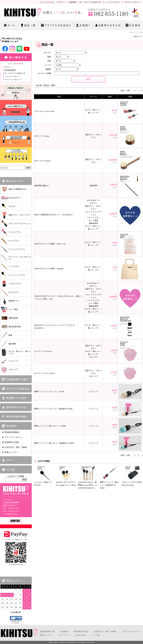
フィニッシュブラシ (17, 275)
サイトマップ (64, 635)
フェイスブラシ (15, 232)
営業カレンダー (11, 452)
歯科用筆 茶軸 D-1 (42, 186)
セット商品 (13, 309)
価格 (53, 85)
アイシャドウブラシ (17, 249)
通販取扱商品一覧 (47, 631)
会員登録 (73, 2)
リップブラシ (14, 266)
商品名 (46, 85)
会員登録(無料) (10, 70)
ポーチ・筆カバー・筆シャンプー (20, 352)
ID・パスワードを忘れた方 (90, 2)
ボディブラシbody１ (43, 161)
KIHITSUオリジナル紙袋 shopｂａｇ (50, 244)
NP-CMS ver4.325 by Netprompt (16, 622)
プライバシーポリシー (133, 2)
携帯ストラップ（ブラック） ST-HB (49, 392)
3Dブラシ (13, 206)
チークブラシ (14, 241)
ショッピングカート (112, 2)
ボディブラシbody (42, 136)
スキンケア (13, 370)
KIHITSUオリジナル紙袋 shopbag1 (49, 268)
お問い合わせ (81, 635)
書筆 (10, 335)
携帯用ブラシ (14, 301)
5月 (19, 612)
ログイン (62, 2)
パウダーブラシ (15, 284)
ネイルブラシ (14, 292)
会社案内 (64, 631)
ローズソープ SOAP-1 (43, 351)
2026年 (14, 612)
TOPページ (138, 36)
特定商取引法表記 (12, 442)
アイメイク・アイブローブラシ (20, 258)
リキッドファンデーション (20, 224)
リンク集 (96, 635)
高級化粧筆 (13, 318)
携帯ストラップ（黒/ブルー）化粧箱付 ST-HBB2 (54, 443)
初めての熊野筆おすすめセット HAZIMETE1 (53, 215)
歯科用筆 (12, 344)
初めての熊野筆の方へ (18, 189)
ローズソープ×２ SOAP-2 (45, 373)
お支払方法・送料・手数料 (16, 447)
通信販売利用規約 (12, 432)
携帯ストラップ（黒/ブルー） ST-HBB (50, 426)
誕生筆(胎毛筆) (15, 327)
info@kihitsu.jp (10, 514)
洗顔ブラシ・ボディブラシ (20, 215)
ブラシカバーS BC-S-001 (44, 111)
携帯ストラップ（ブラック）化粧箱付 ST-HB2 (53, 409)
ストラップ (13, 361)
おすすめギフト (15, 198)
